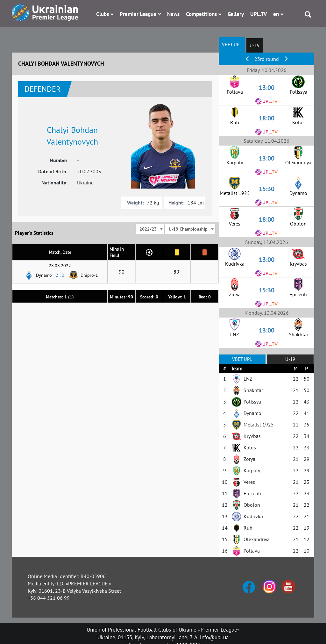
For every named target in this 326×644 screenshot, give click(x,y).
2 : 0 (60, 275)
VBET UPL (232, 44)
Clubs (103, 14)
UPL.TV (259, 14)
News (173, 14)
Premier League (138, 14)
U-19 (255, 45)
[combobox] (150, 229)
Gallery (236, 14)
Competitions (201, 14)
